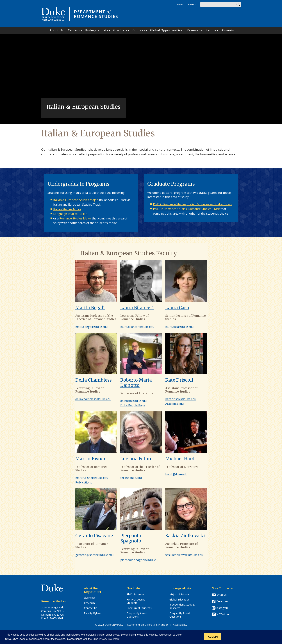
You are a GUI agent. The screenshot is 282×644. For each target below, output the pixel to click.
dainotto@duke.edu (133, 401)
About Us (57, 30)
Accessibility (180, 625)
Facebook (222, 601)
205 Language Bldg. (53, 607)
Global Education (179, 600)
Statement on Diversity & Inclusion (148, 625)
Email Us (222, 595)
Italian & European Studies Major (76, 200)
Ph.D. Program (135, 594)
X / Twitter (223, 614)
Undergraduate (97, 30)
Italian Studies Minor (67, 209)
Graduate (120, 30)
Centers (74, 30)
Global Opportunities (166, 30)
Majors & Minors (179, 594)
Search (238, 4)
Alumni (227, 30)
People (211, 30)
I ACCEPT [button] (212, 637)
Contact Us (91, 608)
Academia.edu (174, 404)
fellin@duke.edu (131, 478)
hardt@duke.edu (176, 474)
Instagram (222, 608)
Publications (84, 482)
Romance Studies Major (75, 218)
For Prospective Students (136, 601)
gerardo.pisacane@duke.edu (94, 555)
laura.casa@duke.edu (179, 327)
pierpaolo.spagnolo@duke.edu (141, 560)
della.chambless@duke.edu (93, 399)
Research (194, 30)
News (180, 4)
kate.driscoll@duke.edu (181, 399)
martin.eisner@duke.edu (92, 478)
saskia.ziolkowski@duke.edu (184, 555)
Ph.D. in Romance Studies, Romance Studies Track (186, 209)
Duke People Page (133, 405)
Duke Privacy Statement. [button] (106, 639)
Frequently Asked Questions (137, 615)
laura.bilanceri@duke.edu (137, 327)
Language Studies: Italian (70, 214)
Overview (89, 598)
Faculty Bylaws (93, 613)
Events (192, 4)
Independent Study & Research (182, 606)
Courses (139, 30)
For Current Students (139, 608)
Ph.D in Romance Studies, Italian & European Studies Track (193, 204)
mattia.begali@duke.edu (91, 327)
